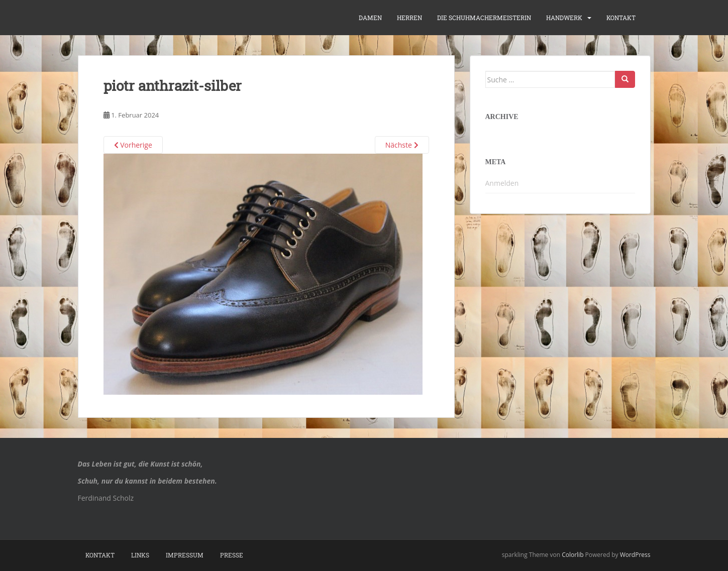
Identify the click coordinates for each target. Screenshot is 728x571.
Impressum (185, 555)
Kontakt (621, 18)
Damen (370, 18)
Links (140, 555)
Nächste (402, 145)
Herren (409, 18)
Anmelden (502, 183)
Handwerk (564, 18)
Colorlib (573, 555)
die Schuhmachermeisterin (484, 18)
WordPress (635, 555)
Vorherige (133, 145)
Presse (232, 555)
